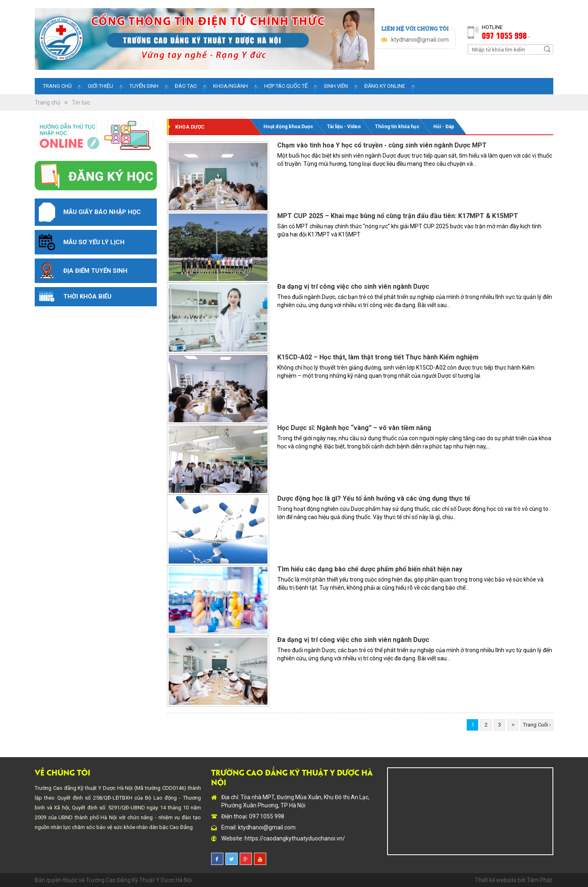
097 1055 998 (504, 35)
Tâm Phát (539, 880)
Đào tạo (186, 86)
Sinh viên (336, 86)
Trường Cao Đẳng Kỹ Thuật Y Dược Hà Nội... (141, 880)
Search (547, 49)
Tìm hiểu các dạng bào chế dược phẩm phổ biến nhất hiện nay (370, 569)
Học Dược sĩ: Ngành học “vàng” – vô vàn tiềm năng (354, 428)
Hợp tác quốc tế (286, 86)
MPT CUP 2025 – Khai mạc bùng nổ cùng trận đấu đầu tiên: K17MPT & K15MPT (398, 216)
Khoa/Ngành (231, 86)
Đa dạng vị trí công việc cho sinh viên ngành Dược (353, 286)
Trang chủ (57, 86)
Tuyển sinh (144, 86)
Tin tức (81, 103)
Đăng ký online (385, 86)
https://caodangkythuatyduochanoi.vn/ (295, 838)
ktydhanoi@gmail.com (420, 40)
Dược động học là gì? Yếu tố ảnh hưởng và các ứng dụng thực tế (374, 498)
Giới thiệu (100, 86)
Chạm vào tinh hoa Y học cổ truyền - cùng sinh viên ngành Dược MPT (382, 145)
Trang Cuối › (537, 725)
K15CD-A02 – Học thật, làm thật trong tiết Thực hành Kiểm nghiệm (378, 357)
